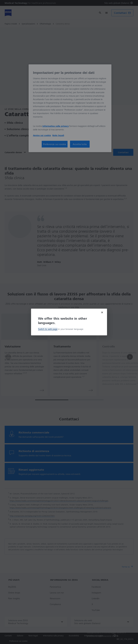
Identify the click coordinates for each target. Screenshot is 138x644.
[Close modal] (102, 312)
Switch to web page (48, 329)
